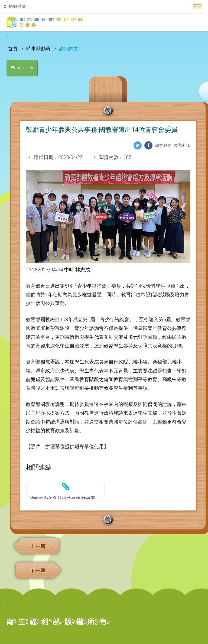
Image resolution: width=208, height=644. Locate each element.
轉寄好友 (163, 145)
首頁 (13, 49)
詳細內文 (69, 49)
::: (6, 6)
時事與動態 (39, 49)
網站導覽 (17, 6)
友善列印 (182, 145)
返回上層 (22, 68)
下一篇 (38, 571)
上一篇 (38, 547)
